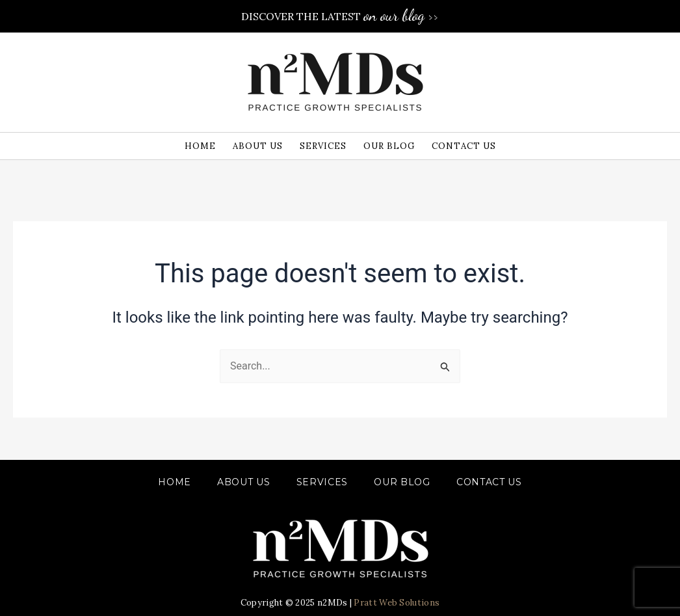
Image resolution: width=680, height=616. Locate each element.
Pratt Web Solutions (397, 603)
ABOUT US (244, 482)
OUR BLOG (402, 482)
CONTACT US (489, 482)
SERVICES (322, 482)
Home (175, 482)
